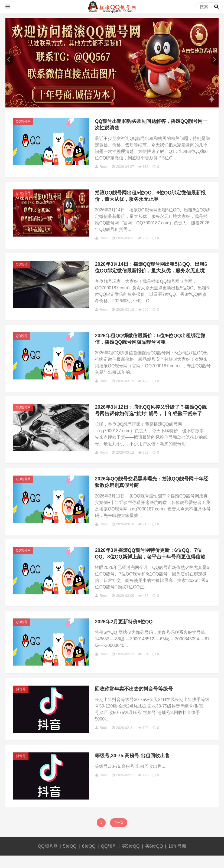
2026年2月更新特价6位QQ (125, 631)
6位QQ (89, 859)
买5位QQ (131, 859)
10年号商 (177, 859)
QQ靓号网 (24, 122)
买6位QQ (154, 859)
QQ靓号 (22, 267)
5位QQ (70, 859)
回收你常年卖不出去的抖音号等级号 (135, 699)
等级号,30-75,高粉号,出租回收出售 (133, 768)
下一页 (119, 835)
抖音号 (21, 700)
